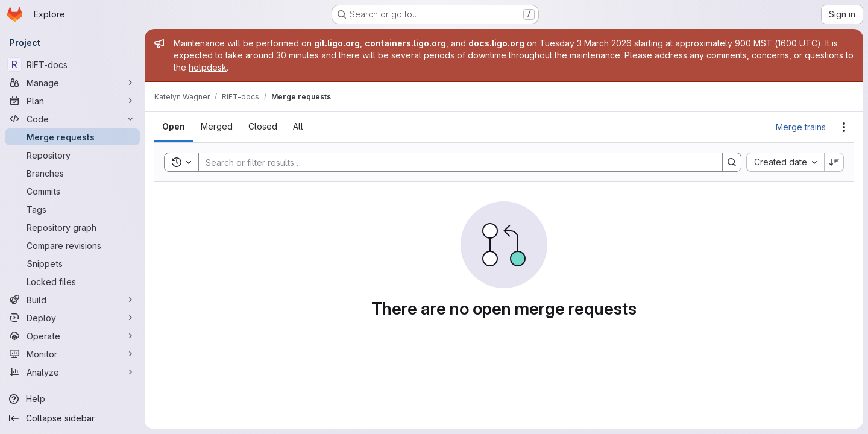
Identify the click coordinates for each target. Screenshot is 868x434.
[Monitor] (72, 354)
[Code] (72, 119)
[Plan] (72, 101)
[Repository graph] (72, 227)
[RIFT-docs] (72, 64)
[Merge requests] (72, 137)
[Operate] (72, 336)
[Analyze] (72, 372)
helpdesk (208, 67)
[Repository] (72, 155)
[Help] (72, 399)
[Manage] (72, 83)
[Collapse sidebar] (72, 418)
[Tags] (72, 209)
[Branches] (72, 173)
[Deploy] (72, 318)
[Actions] (844, 127)
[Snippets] (72, 263)
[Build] (72, 300)
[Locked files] (72, 281)
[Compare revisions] (72, 245)
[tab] (174, 127)
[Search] (454, 162)
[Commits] (72, 191)
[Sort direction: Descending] (834, 162)
